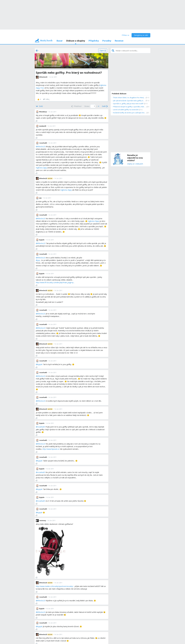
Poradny (107, 41)
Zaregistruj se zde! (141, 35)
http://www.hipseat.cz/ (51, 449)
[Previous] (76, 106)
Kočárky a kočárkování (52, 66)
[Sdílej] (46, 99)
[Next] (105, 106)
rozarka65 (41, 427)
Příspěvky (94, 41)
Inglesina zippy (41, 168)
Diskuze (39, 66)
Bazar (60, 41)
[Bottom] (39, 106)
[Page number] (93, 106)
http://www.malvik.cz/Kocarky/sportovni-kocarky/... (55, 586)
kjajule (40, 364)
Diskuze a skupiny (76, 41)
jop (39, 260)
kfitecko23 (41, 147)
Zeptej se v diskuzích (135, 164)
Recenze (119, 41)
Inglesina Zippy (66, 190)
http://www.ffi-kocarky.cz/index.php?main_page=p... (55, 282)
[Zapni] (103, 51)
